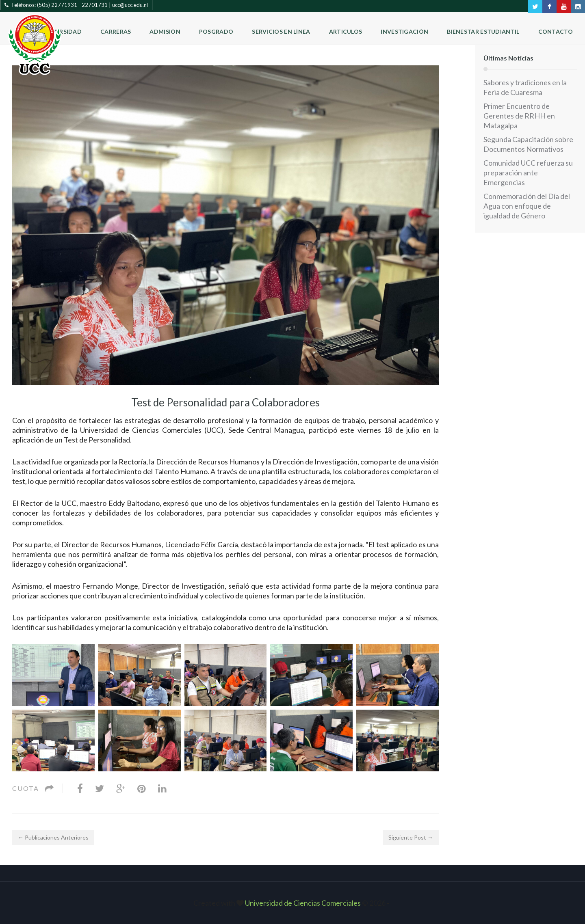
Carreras (116, 31)
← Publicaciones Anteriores (53, 837)
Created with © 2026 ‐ (292, 903)
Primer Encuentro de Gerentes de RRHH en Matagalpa (519, 116)
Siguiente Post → (411, 837)
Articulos (346, 31)
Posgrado (216, 31)
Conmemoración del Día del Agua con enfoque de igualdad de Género (527, 206)
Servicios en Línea (281, 31)
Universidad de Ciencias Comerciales (303, 903)
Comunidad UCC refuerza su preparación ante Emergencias (528, 173)
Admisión (165, 31)
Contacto (556, 31)
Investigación (404, 31)
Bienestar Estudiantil (483, 31)
